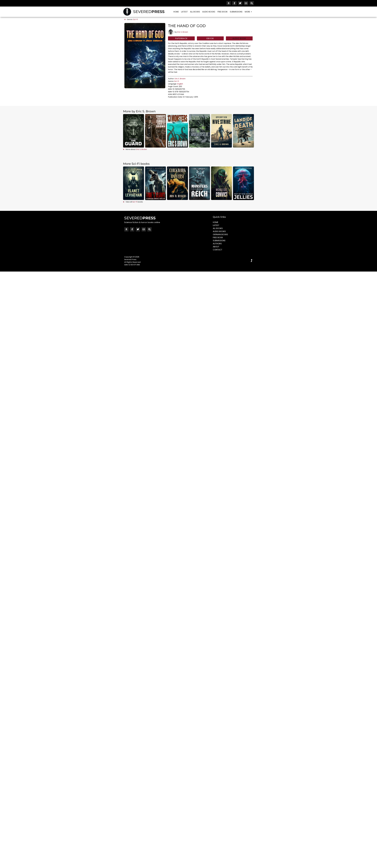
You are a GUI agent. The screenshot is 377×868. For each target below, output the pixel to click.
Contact (218, 250)
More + (249, 12)
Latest (184, 12)
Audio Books (209, 12)
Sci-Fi (135, 19)
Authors (217, 244)
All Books (195, 12)
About (216, 247)
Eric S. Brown (183, 32)
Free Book (223, 12)
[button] (239, 38)
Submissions (236, 12)
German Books (220, 234)
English (180, 84)
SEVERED (149, 12)
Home (176, 12)
